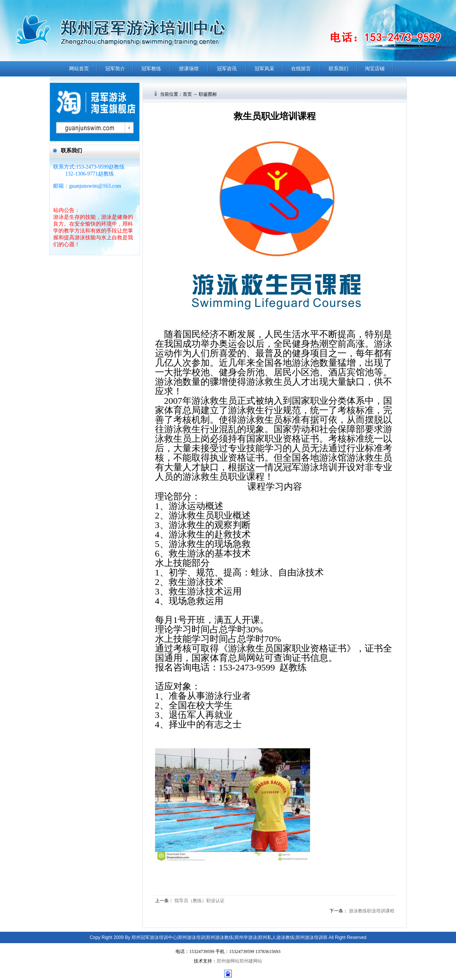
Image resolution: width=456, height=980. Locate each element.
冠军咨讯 (227, 69)
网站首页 (79, 69)
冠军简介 (115, 69)
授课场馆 (189, 69)
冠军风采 (264, 69)
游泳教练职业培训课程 (372, 911)
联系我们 (339, 69)
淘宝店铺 (375, 69)
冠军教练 (151, 69)
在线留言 (301, 69)
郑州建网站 (251, 961)
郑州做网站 (228, 961)
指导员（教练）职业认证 (199, 901)
